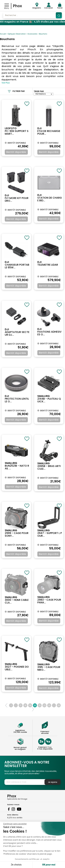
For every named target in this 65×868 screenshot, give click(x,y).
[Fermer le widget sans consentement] (15, 824)
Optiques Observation (17, 34)
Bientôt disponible (16, 152)
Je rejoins (53, 782)
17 (21, 705)
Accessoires (32, 34)
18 (25, 705)
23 (49, 705)
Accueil (3, 34)
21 (40, 705)
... (16, 705)
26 (59, 705)
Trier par (39, 91)
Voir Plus (6, 83)
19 (30, 705)
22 (44, 705)
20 (35, 705)
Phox (17, 6)
